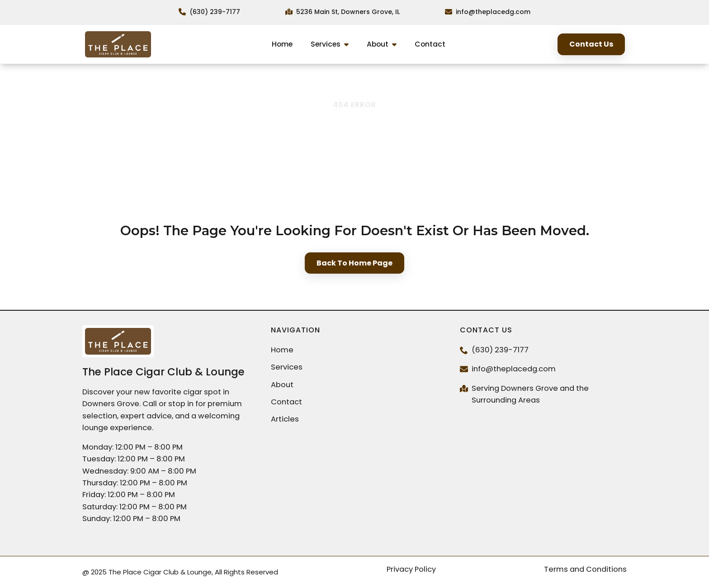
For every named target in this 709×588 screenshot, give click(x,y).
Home (282, 44)
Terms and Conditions (585, 569)
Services (326, 44)
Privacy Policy (411, 569)
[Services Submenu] (349, 45)
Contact (430, 44)
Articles (285, 419)
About (378, 44)
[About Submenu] (397, 45)
